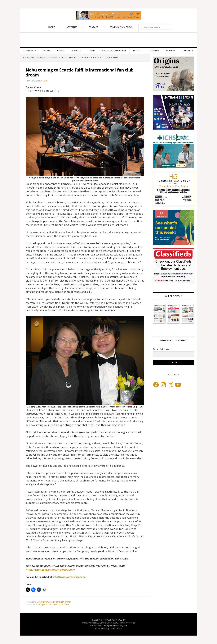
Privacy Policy (101, 629)
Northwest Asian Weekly (108, 40)
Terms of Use (116, 629)
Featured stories (64, 602)
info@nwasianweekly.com (69, 577)
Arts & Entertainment (46, 602)
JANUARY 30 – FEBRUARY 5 (53, 605)
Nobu (66, 605)
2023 (40, 605)
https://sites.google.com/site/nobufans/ (50, 570)
